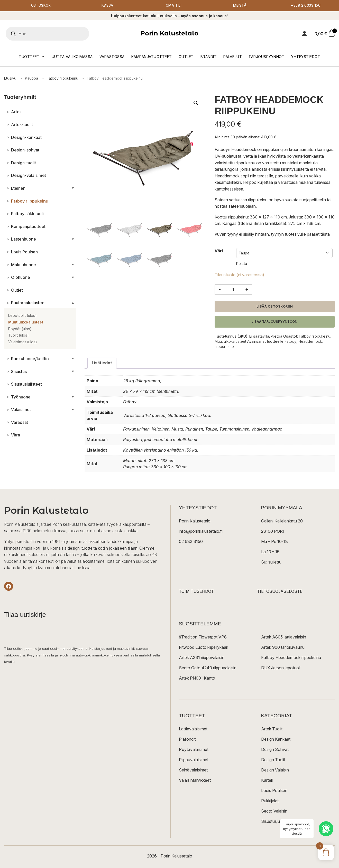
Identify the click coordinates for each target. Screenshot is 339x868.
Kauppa (31, 78)
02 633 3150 (191, 542)
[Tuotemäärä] (233, 290)
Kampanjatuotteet (152, 57)
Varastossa (112, 57)
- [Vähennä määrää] (220, 290)
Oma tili (174, 6)
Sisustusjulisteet (276, 822)
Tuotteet (32, 57)
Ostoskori (41, 6)
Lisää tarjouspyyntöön (274, 322)
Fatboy (290, 342)
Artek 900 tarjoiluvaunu (283, 647)
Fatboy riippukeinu (62, 78)
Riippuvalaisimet (194, 760)
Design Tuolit (273, 760)
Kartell (267, 780)
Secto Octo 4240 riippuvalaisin (208, 668)
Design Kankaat (276, 739)
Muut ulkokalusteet (230, 342)
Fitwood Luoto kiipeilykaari (204, 647)
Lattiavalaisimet (193, 729)
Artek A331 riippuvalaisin (202, 658)
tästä (325, 234)
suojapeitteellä (313, 200)
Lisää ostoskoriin (275, 307)
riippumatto (224, 347)
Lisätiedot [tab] (102, 363)
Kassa (108, 6)
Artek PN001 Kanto (197, 678)
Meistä (240, 6)
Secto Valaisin (274, 811)
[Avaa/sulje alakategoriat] (73, 188)
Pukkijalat (270, 801)
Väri (219, 251)
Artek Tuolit (272, 729)
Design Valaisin (275, 770)
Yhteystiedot (306, 57)
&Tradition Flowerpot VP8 (203, 637)
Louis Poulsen (274, 791)
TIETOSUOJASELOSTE (280, 592)
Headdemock (310, 342)
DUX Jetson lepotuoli (281, 668)
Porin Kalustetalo (169, 34)
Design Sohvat (275, 750)
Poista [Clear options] (242, 264)
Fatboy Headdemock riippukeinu (291, 658)
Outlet (186, 57)
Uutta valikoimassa (72, 57)
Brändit (209, 57)
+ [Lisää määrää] (247, 290)
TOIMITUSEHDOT (196, 592)
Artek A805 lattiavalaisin (284, 637)
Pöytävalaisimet (194, 750)
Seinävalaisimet (193, 770)
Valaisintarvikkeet (195, 780)
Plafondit (187, 739)
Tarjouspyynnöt (267, 57)
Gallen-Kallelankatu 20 (282, 521)
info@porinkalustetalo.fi (201, 531)
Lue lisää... (84, 568)
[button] (196, 103)
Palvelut (233, 57)
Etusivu (10, 78)
